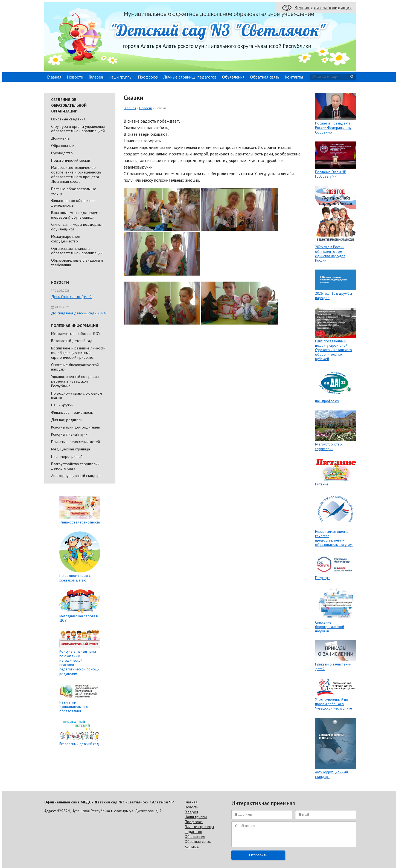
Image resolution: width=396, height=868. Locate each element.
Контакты (294, 77)
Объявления (233, 77)
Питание (322, 484)
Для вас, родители (67, 420)
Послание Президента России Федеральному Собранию (333, 128)
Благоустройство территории (328, 446)
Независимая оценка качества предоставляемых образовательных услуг (334, 538)
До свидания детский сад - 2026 (79, 313)
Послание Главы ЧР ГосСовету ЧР (331, 174)
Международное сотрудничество (66, 239)
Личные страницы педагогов (190, 77)
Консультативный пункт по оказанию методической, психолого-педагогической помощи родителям (79, 662)
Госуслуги (323, 578)
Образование (62, 146)
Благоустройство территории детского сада (75, 466)
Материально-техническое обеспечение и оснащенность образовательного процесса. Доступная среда (76, 174)
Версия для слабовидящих (323, 8)
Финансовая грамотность (72, 412)
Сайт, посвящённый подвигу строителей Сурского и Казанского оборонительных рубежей (334, 350)
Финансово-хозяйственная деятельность (73, 203)
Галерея (96, 77)
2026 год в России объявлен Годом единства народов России (330, 254)
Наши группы (120, 77)
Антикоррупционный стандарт (76, 476)
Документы (61, 138)
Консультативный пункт (70, 434)
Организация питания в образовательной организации (77, 251)
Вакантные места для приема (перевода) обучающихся (76, 215)
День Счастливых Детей (71, 297)
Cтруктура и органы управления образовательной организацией (78, 129)
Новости (75, 77)
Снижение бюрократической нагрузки (75, 367)
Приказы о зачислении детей (75, 442)
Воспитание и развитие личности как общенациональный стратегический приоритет (78, 353)
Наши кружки (62, 405)
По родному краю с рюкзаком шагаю (77, 396)
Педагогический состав (71, 160)
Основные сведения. (69, 119)
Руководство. (62, 153)
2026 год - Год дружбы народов (334, 296)
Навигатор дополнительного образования (74, 707)
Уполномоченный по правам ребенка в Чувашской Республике (75, 381)
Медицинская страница (71, 449)
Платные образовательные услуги (74, 191)
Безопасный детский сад (72, 341)
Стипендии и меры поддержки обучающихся (77, 227)
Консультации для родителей (76, 427)
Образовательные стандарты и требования (77, 263)
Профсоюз (148, 77)
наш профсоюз (327, 401)
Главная (54, 77)
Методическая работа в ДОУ (76, 334)
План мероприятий (67, 456)
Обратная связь (265, 77)
